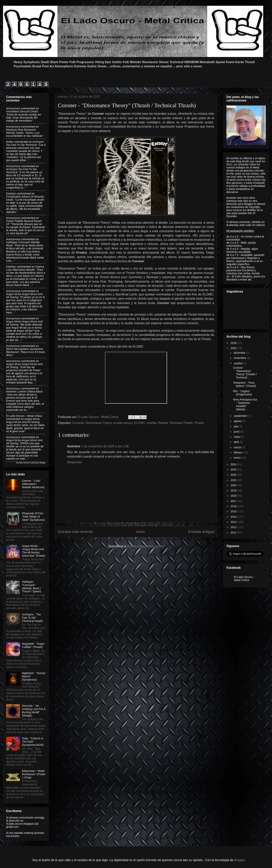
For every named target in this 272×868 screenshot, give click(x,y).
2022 (234, 475)
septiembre (241, 416)
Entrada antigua (201, 532)
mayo (237, 437)
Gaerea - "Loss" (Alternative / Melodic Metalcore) (33, 484)
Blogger (239, 860)
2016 (234, 506)
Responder (75, 462)
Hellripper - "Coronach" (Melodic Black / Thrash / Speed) (32, 587)
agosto (238, 421)
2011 (234, 533)
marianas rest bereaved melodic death (21, 131)
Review (163, 423)
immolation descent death (22, 111)
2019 (234, 490)
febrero (238, 453)
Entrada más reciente (75, 532)
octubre (239, 363)
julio (236, 426)
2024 (234, 464)
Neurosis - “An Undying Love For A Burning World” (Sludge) (34, 711)
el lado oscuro (123, 423)
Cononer (78, 423)
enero (238, 458)
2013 (234, 522)
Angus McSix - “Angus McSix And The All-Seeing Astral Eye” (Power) (34, 551)
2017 (234, 501)
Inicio (141, 532)
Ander (10, 142)
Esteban (11, 194)
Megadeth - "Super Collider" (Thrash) (33, 645)
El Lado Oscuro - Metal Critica (24, 416)
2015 (234, 511)
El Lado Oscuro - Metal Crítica (244, 579)
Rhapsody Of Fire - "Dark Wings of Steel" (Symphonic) (33, 517)
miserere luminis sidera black (24, 392)
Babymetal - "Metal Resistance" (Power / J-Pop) (34, 774)
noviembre (240, 358)
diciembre (240, 353)
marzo (238, 447)
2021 (234, 480)
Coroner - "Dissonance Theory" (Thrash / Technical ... (245, 373)
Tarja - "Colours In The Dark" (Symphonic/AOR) (33, 742)
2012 (234, 527)
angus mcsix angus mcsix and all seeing (23, 420)
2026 (234, 343)
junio (237, 432)
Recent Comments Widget (34, 463)
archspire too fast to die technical (25, 143)
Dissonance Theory (99, 423)
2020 (234, 485)
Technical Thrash (181, 423)
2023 (234, 470)
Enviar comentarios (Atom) (146, 546)
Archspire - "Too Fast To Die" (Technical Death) (32, 618)
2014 (234, 517)
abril (237, 442)
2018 (234, 496)
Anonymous (13, 108)
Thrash (199, 423)
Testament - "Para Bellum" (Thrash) (245, 384)
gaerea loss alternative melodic (25, 268)
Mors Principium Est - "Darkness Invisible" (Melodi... (245, 404)
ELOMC (140, 423)
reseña (152, 423)
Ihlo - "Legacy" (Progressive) (243, 393)
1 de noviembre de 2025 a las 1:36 (105, 446)
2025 (234, 348)
